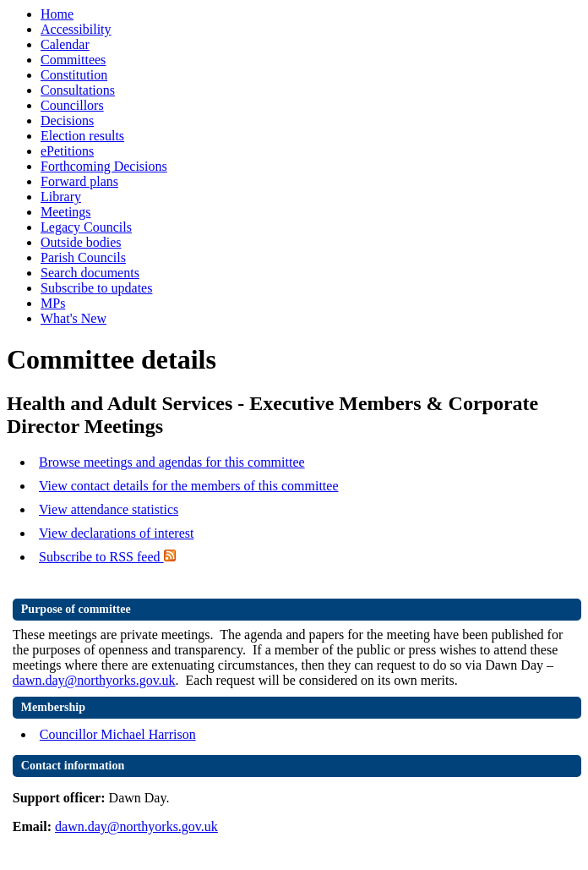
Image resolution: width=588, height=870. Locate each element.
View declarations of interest (116, 533)
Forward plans (79, 181)
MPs (53, 303)
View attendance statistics (109, 509)
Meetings (66, 212)
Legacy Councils (86, 227)
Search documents (90, 273)
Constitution (74, 75)
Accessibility (76, 29)
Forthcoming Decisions (104, 166)
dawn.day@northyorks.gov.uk (94, 680)
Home (57, 14)
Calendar (65, 44)
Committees (73, 60)
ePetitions (67, 151)
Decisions (67, 120)
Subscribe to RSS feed (107, 557)
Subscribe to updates (96, 288)
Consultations (78, 90)
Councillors (72, 105)
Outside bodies (81, 242)
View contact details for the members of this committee (188, 486)
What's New (73, 318)
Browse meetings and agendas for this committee (172, 462)
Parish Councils (83, 257)
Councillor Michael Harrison (118, 734)
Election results (82, 136)
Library (61, 197)
